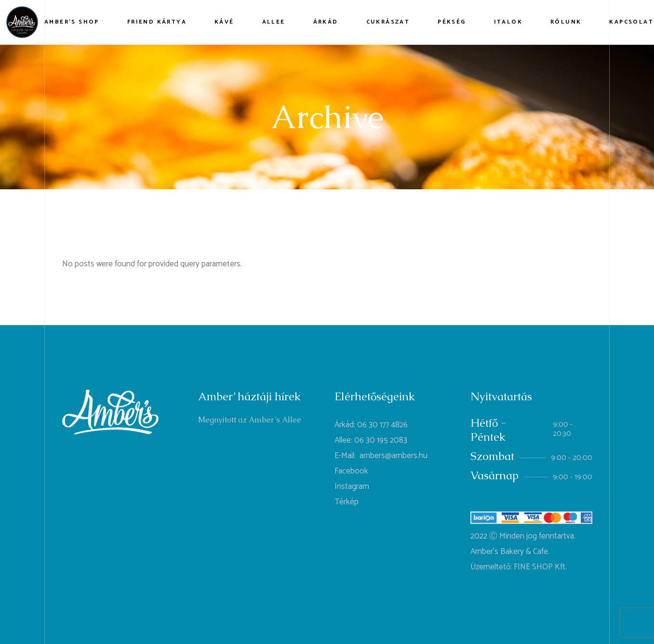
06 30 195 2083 (381, 440)
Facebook (351, 471)
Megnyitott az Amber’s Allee (250, 420)
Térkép (347, 502)
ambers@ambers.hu (394, 456)
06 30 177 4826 (382, 425)
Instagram (352, 486)
